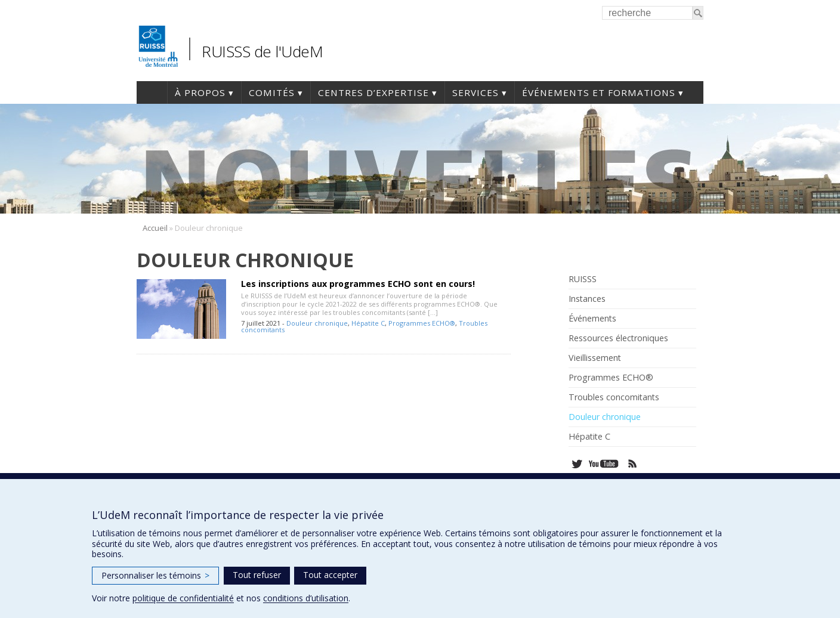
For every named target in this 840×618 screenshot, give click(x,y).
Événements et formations (599, 92)
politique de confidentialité (183, 598)
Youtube (605, 464)
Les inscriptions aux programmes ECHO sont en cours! (358, 284)
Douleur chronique (317, 323)
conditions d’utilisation (306, 598)
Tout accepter (330, 575)
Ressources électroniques (618, 338)
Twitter (577, 464)
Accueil (152, 92)
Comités (272, 92)
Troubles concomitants (614, 397)
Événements (592, 319)
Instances (587, 299)
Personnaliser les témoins (155, 575)
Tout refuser (257, 575)
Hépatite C (368, 323)
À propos (200, 92)
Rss (633, 464)
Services (475, 92)
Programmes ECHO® (422, 323)
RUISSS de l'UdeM (262, 51)
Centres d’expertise (373, 92)
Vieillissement (595, 358)
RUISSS (583, 279)
